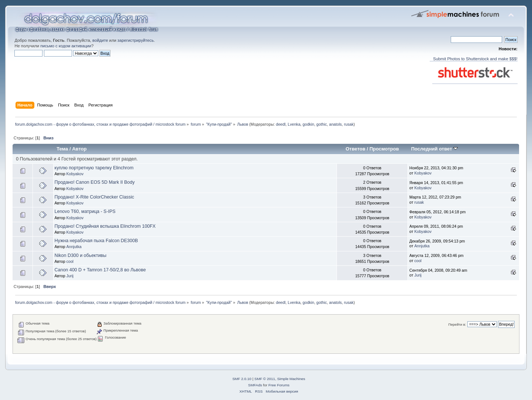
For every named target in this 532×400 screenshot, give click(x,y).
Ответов (355, 149)
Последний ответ (434, 149)
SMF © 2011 (265, 379)
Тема (62, 149)
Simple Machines (291, 379)
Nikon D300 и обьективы (81, 255)
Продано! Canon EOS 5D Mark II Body (95, 182)
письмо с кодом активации (66, 46)
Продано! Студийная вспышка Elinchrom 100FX (105, 226)
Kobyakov (75, 174)
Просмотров (384, 149)
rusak (349, 124)
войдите (100, 40)
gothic (321, 124)
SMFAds (255, 385)
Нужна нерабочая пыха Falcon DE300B (96, 241)
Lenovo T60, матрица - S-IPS (85, 211)
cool (70, 261)
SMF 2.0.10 (242, 379)
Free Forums (279, 385)
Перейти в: (457, 324)
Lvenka (294, 124)
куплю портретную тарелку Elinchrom (94, 168)
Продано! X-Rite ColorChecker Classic (95, 197)
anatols (335, 124)
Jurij (70, 276)
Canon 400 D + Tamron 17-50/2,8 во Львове (100, 270)
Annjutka (74, 247)
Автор (79, 149)
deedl (281, 124)
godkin (308, 124)
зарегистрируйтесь (136, 40)
